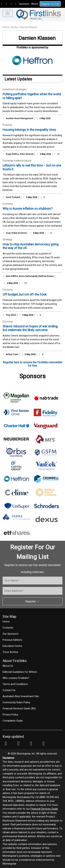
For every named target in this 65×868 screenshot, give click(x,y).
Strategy (7, 239)
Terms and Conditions (15, 684)
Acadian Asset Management (19, 118)
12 (24, 283)
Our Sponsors (10, 634)
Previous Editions (12, 640)
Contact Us (9, 690)
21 (57, 154)
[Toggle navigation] (8, 13)
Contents (8, 628)
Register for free (50, 4)
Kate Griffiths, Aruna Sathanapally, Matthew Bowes (30, 276)
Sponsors (24, 4)
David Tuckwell (13, 197)
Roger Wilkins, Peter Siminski (20, 154)
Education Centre (12, 646)
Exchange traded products (17, 161)
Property (7, 125)
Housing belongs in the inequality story (29, 130)
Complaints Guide (13, 721)
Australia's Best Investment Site (21, 696)
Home (6, 27)
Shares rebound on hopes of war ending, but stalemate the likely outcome (30, 328)
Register (33, 601)
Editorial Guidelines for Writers (20, 672)
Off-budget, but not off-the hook (25, 294)
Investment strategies (15, 89)
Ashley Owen (12, 354)
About (35, 4)
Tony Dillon (11, 315)
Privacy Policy (10, 715)
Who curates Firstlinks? (16, 678)
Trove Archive (10, 652)
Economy (8, 204)
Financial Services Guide (44, 809)
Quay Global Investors (16, 233)
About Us (8, 666)
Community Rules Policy (16, 702)
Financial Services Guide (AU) (19, 708)
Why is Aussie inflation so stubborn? (28, 209)
